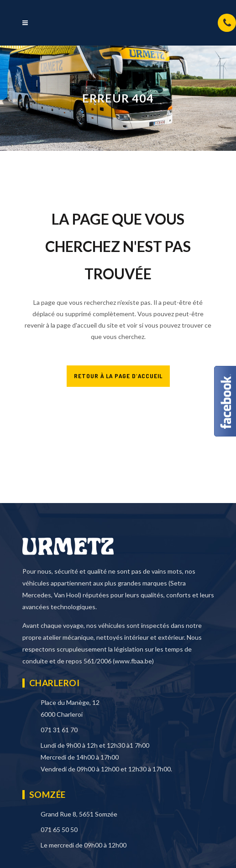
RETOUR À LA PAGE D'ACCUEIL (118, 376)
